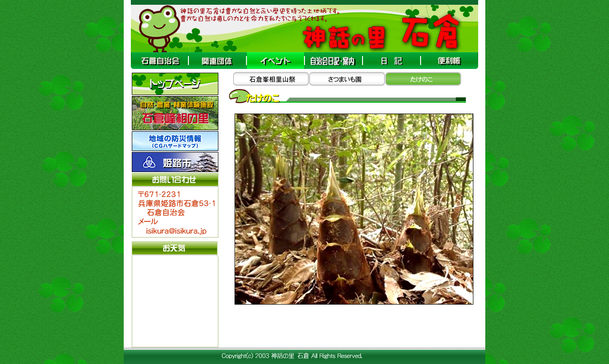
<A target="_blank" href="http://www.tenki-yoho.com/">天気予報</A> (175, 301)
